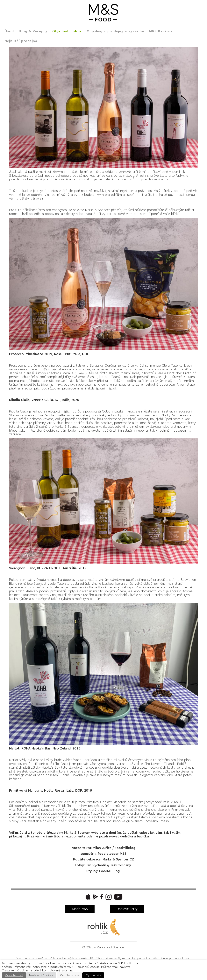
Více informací (14, 975)
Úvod (9, 31)
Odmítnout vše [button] (70, 975)
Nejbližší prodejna (21, 41)
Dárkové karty (127, 909)
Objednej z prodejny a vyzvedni (115, 31)
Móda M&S (80, 909)
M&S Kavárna (161, 31)
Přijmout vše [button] (93, 975)
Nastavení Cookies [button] (41, 975)
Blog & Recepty (33, 31)
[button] (88, 897)
